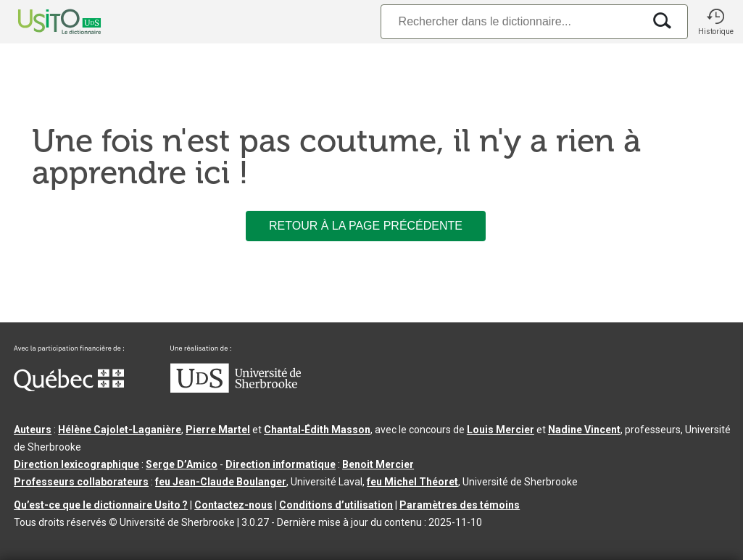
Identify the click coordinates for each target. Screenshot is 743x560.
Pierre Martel (218, 430)
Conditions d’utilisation (336, 505)
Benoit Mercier (378, 464)
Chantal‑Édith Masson (317, 430)
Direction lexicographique (76, 464)
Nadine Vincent (584, 430)
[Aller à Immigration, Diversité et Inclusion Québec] (69, 388)
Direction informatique (281, 464)
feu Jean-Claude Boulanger (221, 482)
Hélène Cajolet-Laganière (120, 430)
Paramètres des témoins (460, 505)
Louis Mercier (501, 430)
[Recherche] (512, 21)
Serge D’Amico (182, 464)
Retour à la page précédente (366, 226)
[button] (715, 22)
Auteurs (33, 430)
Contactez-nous (233, 505)
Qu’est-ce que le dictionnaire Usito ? (101, 505)
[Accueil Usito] (43, 22)
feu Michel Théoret (412, 482)
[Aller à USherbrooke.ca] (236, 389)
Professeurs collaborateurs (81, 482)
